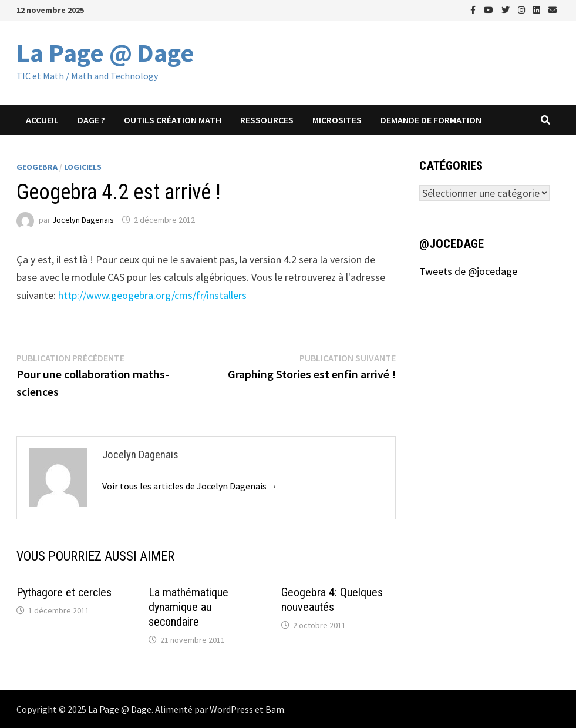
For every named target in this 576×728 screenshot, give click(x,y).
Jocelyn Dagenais (83, 220)
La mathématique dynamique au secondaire (188, 607)
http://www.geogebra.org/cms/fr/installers (152, 295)
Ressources (267, 120)
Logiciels (83, 167)
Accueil (42, 120)
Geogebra (37, 167)
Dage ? (91, 120)
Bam (275, 709)
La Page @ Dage (105, 53)
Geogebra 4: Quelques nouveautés (332, 600)
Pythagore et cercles (64, 592)
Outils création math (173, 120)
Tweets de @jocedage (468, 271)
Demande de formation (431, 120)
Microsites (337, 120)
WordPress (231, 709)
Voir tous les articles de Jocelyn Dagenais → (190, 486)
